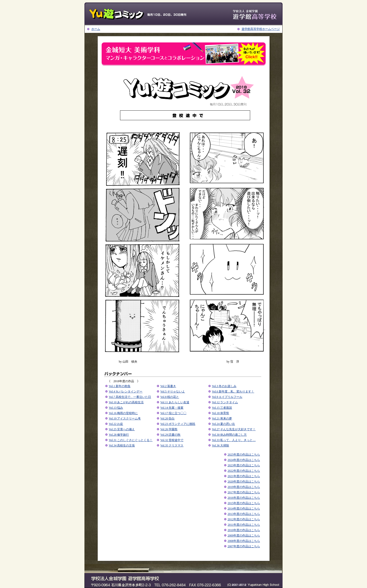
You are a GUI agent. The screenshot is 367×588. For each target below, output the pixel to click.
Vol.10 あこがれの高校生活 (126, 402)
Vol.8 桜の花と (170, 397)
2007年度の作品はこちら (244, 546)
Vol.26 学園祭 (169, 429)
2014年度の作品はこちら (244, 509)
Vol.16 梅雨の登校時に (123, 413)
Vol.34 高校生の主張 (122, 445)
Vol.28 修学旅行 (119, 435)
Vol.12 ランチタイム (225, 402)
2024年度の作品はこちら (244, 460)
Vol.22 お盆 (116, 424)
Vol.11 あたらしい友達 (175, 402)
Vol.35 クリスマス (172, 445)
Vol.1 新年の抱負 (120, 386)
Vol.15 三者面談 (222, 408)
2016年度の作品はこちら (244, 498)
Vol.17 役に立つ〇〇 (173, 413)
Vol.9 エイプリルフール (227, 397)
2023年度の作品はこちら (244, 465)
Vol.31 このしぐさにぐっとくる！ (131, 440)
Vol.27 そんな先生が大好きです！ (234, 429)
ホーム (96, 29)
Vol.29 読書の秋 (170, 435)
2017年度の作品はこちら (244, 492)
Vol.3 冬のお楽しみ (224, 386)
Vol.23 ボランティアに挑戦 (178, 424)
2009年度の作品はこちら (244, 536)
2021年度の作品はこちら (244, 476)
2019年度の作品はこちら (244, 487)
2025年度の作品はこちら (244, 455)
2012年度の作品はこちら (244, 519)
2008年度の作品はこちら (244, 541)
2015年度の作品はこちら (244, 503)
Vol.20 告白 (167, 418)
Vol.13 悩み (116, 408)
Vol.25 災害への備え (122, 429)
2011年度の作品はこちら (244, 525)
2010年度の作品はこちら (244, 530)
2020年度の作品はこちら (244, 482)
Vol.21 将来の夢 (222, 418)
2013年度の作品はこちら (244, 514)
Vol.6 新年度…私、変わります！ (233, 392)
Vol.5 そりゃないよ (173, 392)
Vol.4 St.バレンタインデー (126, 392)
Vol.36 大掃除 (220, 445)
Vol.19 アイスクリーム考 (125, 418)
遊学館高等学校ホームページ (261, 29)
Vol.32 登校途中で (172, 440)
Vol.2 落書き (168, 386)
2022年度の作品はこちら (244, 471)
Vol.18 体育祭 (220, 413)
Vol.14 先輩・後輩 (172, 408)
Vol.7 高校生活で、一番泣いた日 (130, 397)
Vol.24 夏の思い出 (223, 424)
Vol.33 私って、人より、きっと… (234, 440)
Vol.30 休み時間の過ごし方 (229, 435)
